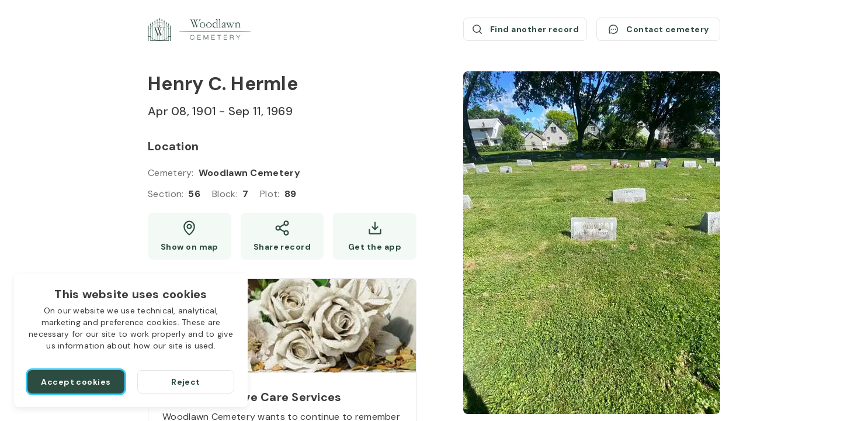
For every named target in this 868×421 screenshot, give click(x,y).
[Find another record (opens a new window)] (525, 29)
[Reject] (186, 382)
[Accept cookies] (76, 382)
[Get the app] (375, 236)
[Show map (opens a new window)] (190, 236)
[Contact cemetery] (658, 29)
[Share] (282, 236)
